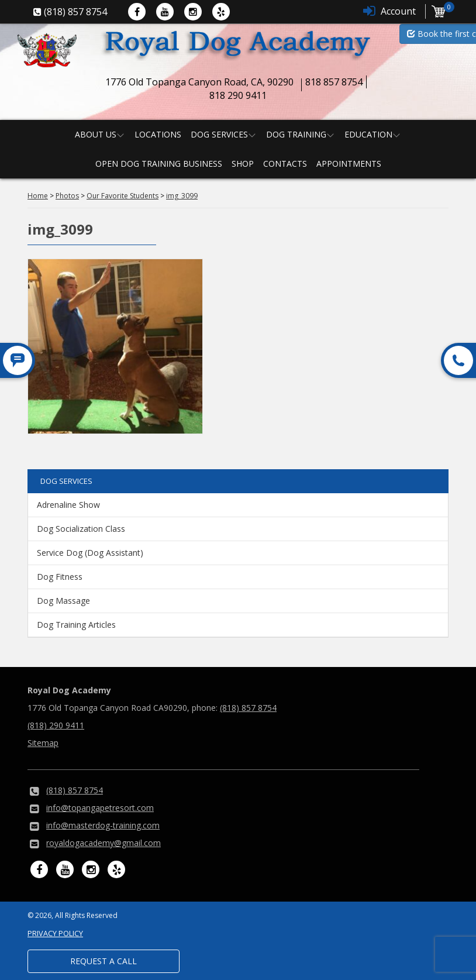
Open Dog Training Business (159, 164)
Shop (243, 164)
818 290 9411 (238, 95)
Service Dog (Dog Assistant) (90, 553)
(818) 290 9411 (56, 725)
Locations (158, 134)
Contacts (285, 164)
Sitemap (43, 743)
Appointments (349, 164)
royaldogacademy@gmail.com (104, 843)
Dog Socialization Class (81, 529)
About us (96, 134)
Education (368, 134)
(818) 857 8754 (248, 708)
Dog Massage (63, 601)
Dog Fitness (60, 577)
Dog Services (219, 134)
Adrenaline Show (68, 505)
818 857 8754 (334, 82)
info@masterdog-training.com (103, 825)
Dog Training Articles (76, 625)
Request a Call (104, 961)
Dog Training (296, 134)
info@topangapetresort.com (100, 808)
